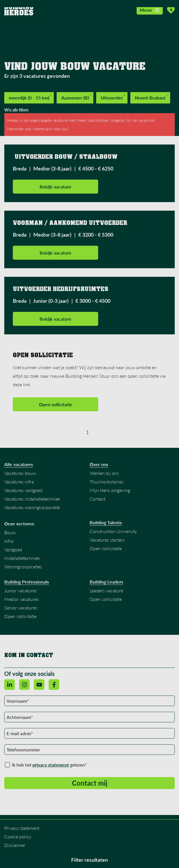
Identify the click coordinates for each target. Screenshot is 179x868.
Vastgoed (13, 549)
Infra (9, 541)
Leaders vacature (106, 590)
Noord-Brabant (152, 97)
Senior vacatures (21, 608)
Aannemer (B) (76, 97)
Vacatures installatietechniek (32, 499)
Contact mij (90, 783)
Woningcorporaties (23, 567)
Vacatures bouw (20, 473)
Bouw (10, 532)
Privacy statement (22, 828)
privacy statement (51, 765)
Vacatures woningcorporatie (32, 507)
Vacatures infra (19, 482)
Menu (150, 10)
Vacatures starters (107, 540)
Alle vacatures (19, 464)
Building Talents (106, 523)
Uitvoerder (113, 97)
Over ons (99, 464)
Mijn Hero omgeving (110, 490)
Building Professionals (27, 582)
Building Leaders (106, 582)
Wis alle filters (16, 110)
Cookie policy (18, 837)
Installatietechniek (22, 558)
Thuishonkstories (107, 482)
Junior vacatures (21, 590)
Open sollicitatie (56, 404)
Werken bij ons (104, 473)
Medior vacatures (22, 599)
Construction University (113, 531)
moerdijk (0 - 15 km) (30, 97)
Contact (97, 499)
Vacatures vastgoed (23, 490)
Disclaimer (15, 845)
